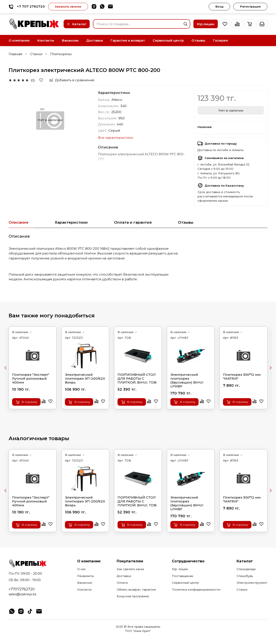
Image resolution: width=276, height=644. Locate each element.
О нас (82, 569)
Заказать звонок (68, 6)
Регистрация (250, 6)
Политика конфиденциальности (196, 589)
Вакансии (70, 40)
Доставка (95, 40)
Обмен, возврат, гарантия (136, 589)
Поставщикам (183, 576)
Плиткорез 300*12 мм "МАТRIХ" (242, 376)
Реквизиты (85, 576)
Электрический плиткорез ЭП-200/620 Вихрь (85, 378)
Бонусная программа (133, 596)
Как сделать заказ (130, 569)
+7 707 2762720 (27, 7)
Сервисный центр (168, 40)
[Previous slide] (6, 368)
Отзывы (198, 40)
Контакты (46, 40)
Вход (219, 6)
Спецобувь (245, 576)
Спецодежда (246, 569)
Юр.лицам (206, 24)
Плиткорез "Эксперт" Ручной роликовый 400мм (31, 378)
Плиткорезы (61, 54)
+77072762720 (22, 589)
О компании (19, 40)
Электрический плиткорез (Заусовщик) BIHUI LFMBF (187, 380)
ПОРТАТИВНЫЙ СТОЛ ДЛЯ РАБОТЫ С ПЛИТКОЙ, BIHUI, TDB (137, 378)
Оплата (122, 583)
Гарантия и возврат (128, 40)
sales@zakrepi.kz (23, 594)
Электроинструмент (252, 583)
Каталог (77, 24)
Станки (36, 54)
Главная (15, 54)
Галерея (220, 40)
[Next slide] (270, 368)
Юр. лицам (180, 569)
